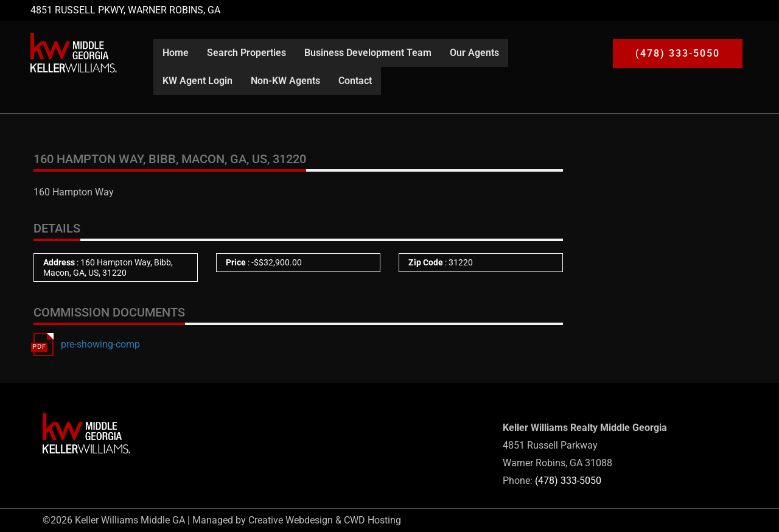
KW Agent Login (197, 81)
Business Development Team (368, 53)
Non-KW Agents (285, 81)
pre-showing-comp (100, 344)
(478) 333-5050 (568, 481)
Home (176, 53)
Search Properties (246, 53)
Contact (355, 81)
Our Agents (474, 53)
